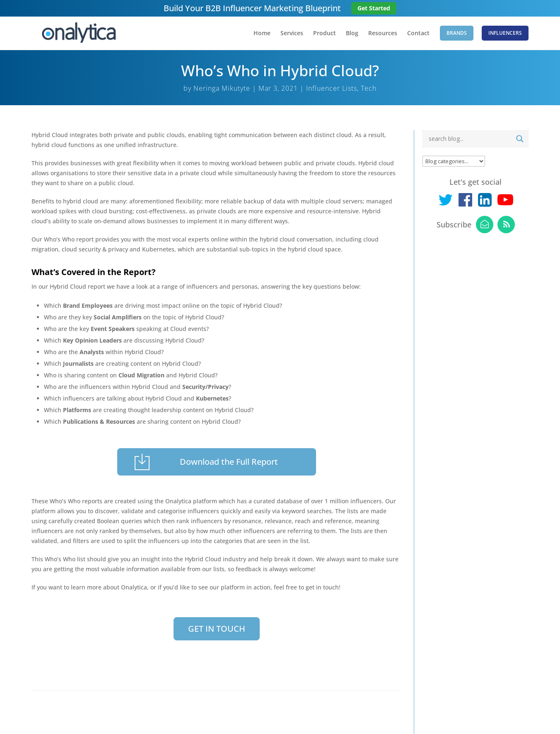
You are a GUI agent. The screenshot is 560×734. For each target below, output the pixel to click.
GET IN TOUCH (217, 629)
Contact (418, 34)
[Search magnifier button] (520, 139)
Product (325, 34)
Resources (383, 34)
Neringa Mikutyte (222, 88)
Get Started (374, 8)
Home (262, 34)
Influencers (505, 33)
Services (292, 34)
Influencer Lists (332, 88)
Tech (369, 88)
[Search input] (469, 139)
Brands (457, 33)
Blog (352, 34)
